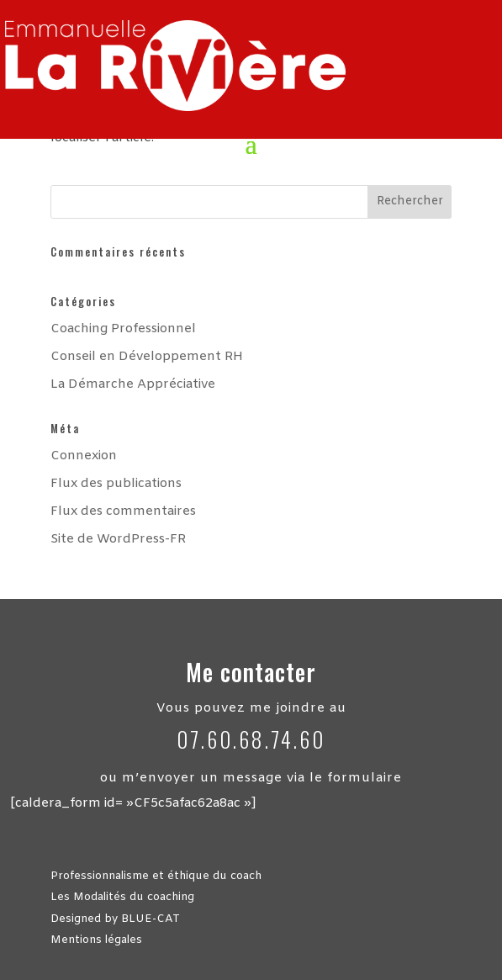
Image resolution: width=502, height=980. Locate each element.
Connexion (84, 456)
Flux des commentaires (123, 511)
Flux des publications (116, 484)
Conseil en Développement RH (147, 357)
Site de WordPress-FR (118, 539)
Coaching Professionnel (123, 329)
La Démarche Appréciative (133, 384)
